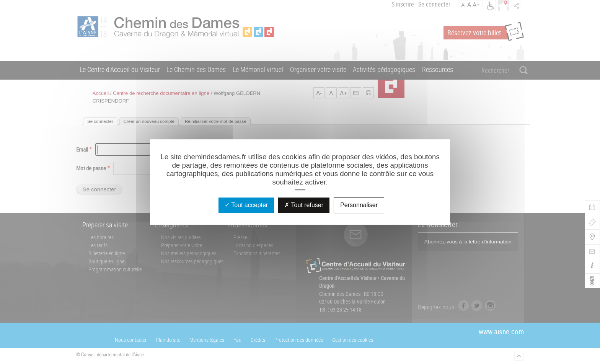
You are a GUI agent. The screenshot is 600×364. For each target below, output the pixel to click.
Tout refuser (304, 205)
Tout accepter (246, 205)
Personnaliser (359, 205)
